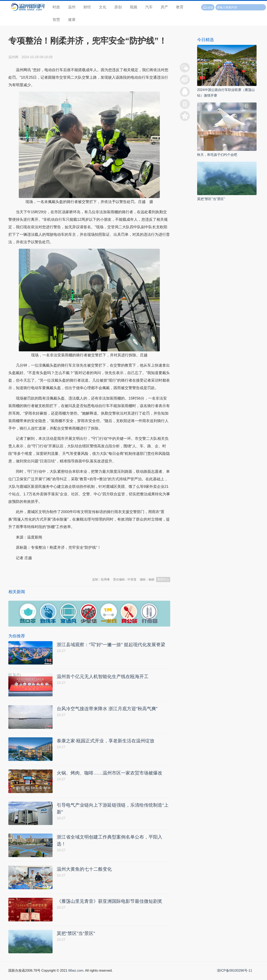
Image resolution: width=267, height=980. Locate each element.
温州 (72, 7)
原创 (118, 7)
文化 (103, 7)
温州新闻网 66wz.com (45, 568)
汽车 (149, 7)
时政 (56, 7)
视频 (133, 7)
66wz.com (76, 975)
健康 (72, 20)
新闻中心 (163, 579)
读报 (208, 8)
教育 (180, 7)
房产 (164, 7)
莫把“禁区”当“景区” (211, 199)
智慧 (56, 20)
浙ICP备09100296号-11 (235, 975)
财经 (87, 7)
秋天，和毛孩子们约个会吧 (217, 155)
